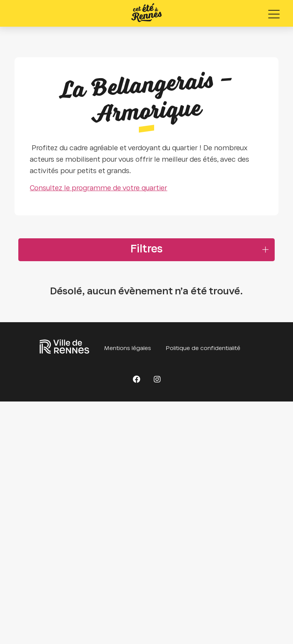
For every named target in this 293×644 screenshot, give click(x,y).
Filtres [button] (146, 250)
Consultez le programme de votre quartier (98, 189)
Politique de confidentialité (203, 348)
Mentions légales (128, 348)
